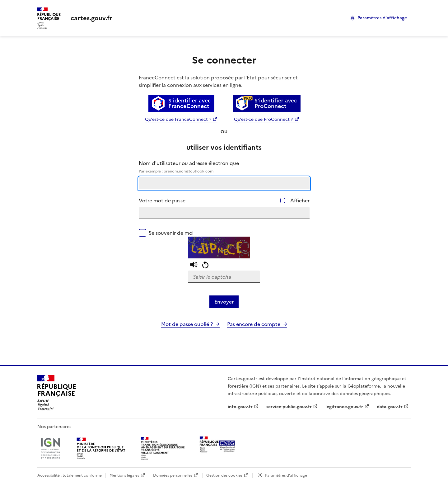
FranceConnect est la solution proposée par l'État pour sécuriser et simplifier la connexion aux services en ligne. (218, 81)
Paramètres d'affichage (382, 18)
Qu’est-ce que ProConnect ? (264, 119)
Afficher (300, 200)
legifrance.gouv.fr (344, 407)
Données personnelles (173, 475)
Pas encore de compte (254, 324)
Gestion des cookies (224, 475)
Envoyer (224, 302)
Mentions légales (124, 475)
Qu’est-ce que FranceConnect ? (178, 119)
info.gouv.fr (240, 407)
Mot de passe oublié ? (187, 324)
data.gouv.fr (390, 407)
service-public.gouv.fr (289, 407)
